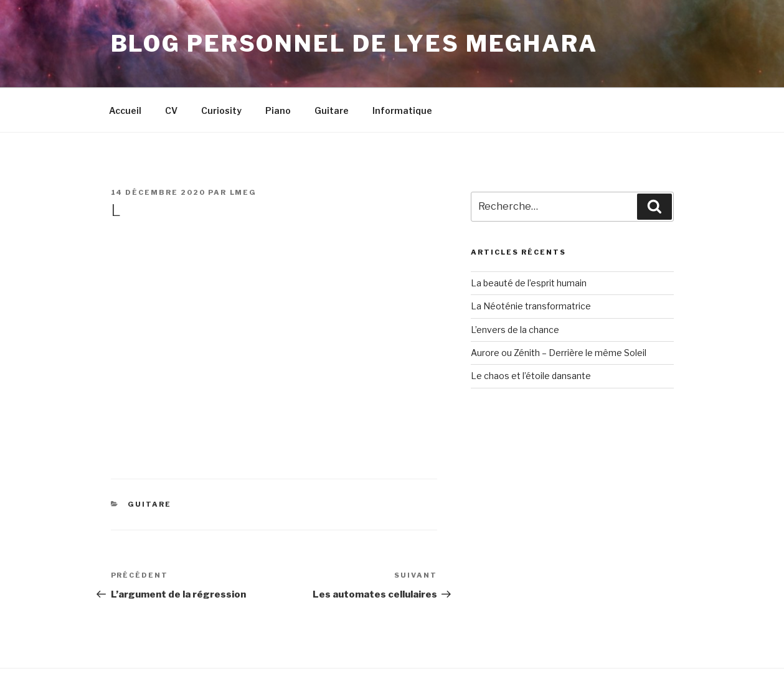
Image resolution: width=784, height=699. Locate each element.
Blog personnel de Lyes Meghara (354, 44)
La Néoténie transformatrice (531, 306)
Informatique (402, 110)
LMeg (243, 192)
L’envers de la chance (515, 330)
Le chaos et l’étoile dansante (531, 376)
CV (171, 110)
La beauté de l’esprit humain (529, 283)
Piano (278, 110)
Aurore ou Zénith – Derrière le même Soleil (559, 353)
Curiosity (221, 110)
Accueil (125, 110)
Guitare (332, 110)
